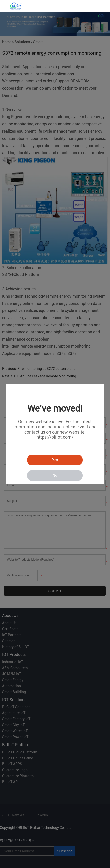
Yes (55, 460)
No (55, 475)
